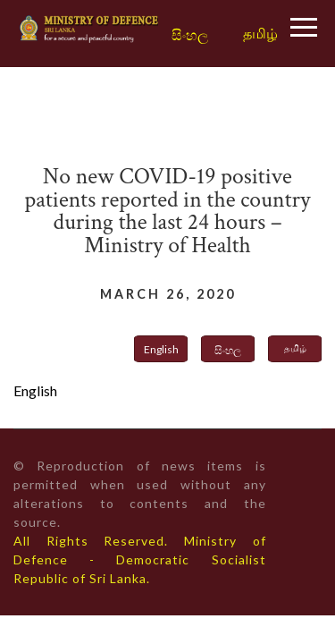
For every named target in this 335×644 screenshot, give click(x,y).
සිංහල (190, 35)
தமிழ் (260, 33)
